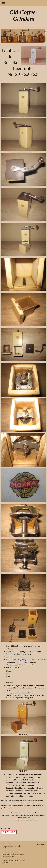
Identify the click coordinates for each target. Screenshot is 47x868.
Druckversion (8, 845)
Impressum (7, 847)
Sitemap (18, 845)
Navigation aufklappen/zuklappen (23, 3)
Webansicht (41, 844)
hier (34, 800)
